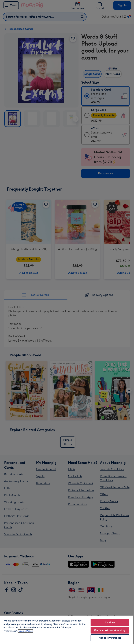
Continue (110, 622)
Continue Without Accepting (110, 630)
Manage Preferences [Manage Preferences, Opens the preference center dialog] (110, 638)
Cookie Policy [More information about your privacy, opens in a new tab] (26, 631)
